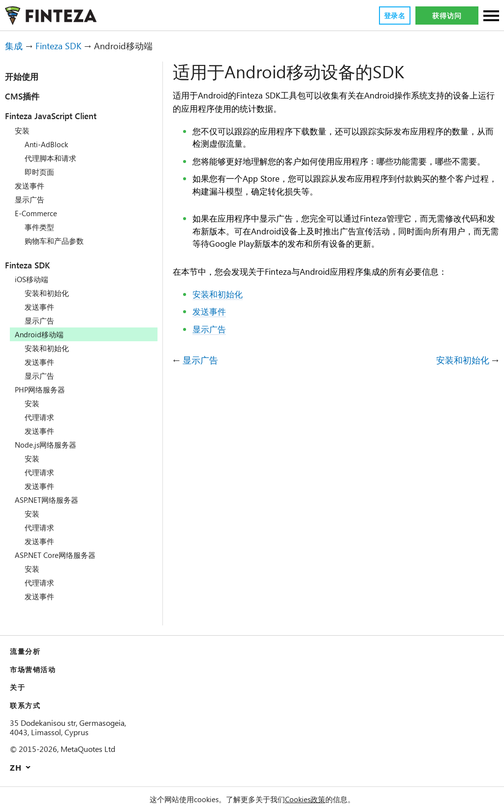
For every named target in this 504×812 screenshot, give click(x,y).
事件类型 (39, 227)
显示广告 (30, 199)
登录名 (394, 16)
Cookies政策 (306, 799)
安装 (22, 130)
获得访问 (447, 16)
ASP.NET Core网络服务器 (58, 555)
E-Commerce (38, 213)
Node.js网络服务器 (47, 445)
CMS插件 (24, 96)
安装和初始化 (47, 293)
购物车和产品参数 (54, 241)
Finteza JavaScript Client (63, 116)
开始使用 (22, 76)
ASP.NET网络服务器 (48, 500)
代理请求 (39, 417)
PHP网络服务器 (40, 390)
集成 (14, 46)
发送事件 (30, 186)
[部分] (491, 16)
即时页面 (39, 172)
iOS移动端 (32, 279)
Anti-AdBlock (48, 144)
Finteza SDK (62, 46)
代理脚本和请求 (50, 158)
